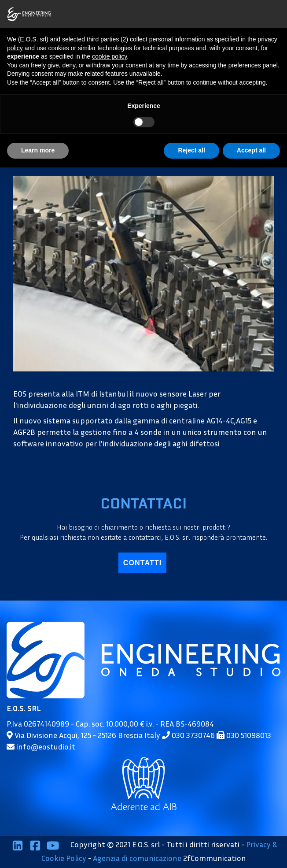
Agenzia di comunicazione (137, 858)
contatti (142, 563)
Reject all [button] (191, 150)
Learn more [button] (38, 150)
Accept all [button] (251, 150)
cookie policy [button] (109, 56)
